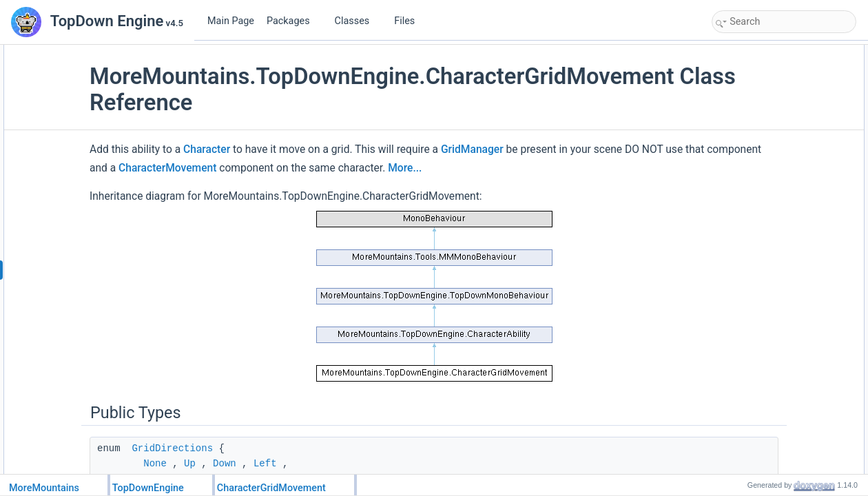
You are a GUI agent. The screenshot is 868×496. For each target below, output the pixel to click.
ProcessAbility (753, 295)
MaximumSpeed (757, 355)
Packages (293, 21)
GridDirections (266, 467)
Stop (735, 310)
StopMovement (755, 265)
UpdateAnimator (757, 325)
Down (737, 249)
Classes (358, 21)
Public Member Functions (762, 113)
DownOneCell (752, 189)
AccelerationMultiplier (766, 416)
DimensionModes (759, 98)
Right (736, 219)
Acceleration (750, 371)
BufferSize (746, 462)
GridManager (566, 149)
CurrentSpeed (753, 386)
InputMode (746, 431)
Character (300, 149)
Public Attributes (745, 340)
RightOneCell (751, 158)
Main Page (231, 21)
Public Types (739, 52)
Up (732, 234)
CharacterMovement (431, 168)
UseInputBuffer (754, 446)
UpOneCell (747, 174)
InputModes (748, 83)
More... (200, 187)
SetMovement (752, 128)
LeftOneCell (748, 143)
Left (734, 204)
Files (410, 21)
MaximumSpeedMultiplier (773, 401)
